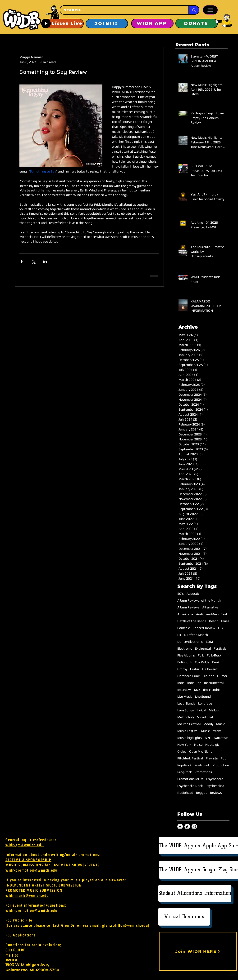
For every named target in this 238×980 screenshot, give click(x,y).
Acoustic (193, 594)
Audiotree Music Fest (212, 614)
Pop (224, 758)
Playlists (212, 758)
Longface (205, 703)
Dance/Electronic (190, 642)
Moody (208, 724)
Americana (185, 614)
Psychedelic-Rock (190, 786)
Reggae (202, 793)
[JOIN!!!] (107, 24)
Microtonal (205, 717)
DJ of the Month (196, 635)
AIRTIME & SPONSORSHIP (28, 860)
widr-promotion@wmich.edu (31, 870)
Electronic (185, 648)
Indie (181, 683)
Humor (222, 676)
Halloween (210, 669)
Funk (216, 662)
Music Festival (188, 731)
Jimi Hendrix (212, 690)
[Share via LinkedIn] (45, 261)
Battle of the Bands (192, 621)
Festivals (220, 648)
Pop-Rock (184, 765)
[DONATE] (197, 23)
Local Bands (186, 703)
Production (221, 765)
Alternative (210, 607)
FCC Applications (21, 935)
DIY (221, 628)
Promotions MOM (190, 779)
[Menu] (210, 10)
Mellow (214, 710)
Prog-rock (185, 772)
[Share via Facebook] (22, 261)
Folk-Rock (214, 655)
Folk (201, 655)
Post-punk (202, 765)
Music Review (211, 731)
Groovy (182, 669)
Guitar (195, 669)
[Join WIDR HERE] (198, 951)
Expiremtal (203, 648)
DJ (179, 635)
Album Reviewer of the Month (199, 600)
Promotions (203, 772)
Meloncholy (186, 717)
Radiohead (185, 793)
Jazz (197, 690)
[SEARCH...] (120, 10)
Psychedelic (215, 779)
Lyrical (201, 710)
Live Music (185, 696)
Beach (214, 621)
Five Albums (186, 655)
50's (181, 594)
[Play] (46, 23)
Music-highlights (190, 738)
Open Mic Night (201, 751)
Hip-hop (208, 676)
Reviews (216, 793)
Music (221, 724)
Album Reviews (188, 607)
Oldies (182, 751)
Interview (184, 690)
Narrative (221, 738)
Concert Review (204, 628)
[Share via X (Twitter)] (33, 261)
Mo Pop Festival (189, 724)
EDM (209, 642)
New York (184, 745)
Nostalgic (212, 745)
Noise (198, 745)
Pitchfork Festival (190, 758)
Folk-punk (185, 662)
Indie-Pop (194, 683)
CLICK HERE (15, 950)
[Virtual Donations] (184, 917)
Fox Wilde (202, 662)
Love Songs (186, 710)
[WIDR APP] (152, 23)
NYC (208, 738)
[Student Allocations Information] (195, 893)
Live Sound (203, 696)
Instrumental (214, 683)
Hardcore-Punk (188, 676)
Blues (225, 621)
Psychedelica (215, 786)
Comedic (184, 628)
